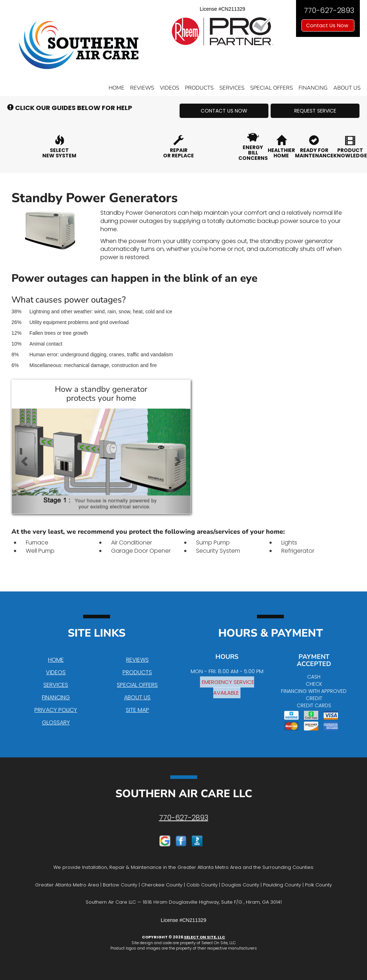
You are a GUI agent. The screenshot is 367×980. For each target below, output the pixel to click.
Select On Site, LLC (204, 937)
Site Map (137, 710)
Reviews (142, 88)
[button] (224, 111)
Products (199, 88)
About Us (347, 88)
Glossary (56, 722)
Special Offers (271, 88)
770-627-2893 (184, 818)
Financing (313, 88)
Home (116, 88)
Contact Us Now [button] (328, 25)
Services (232, 88)
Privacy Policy (56, 710)
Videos (170, 88)
